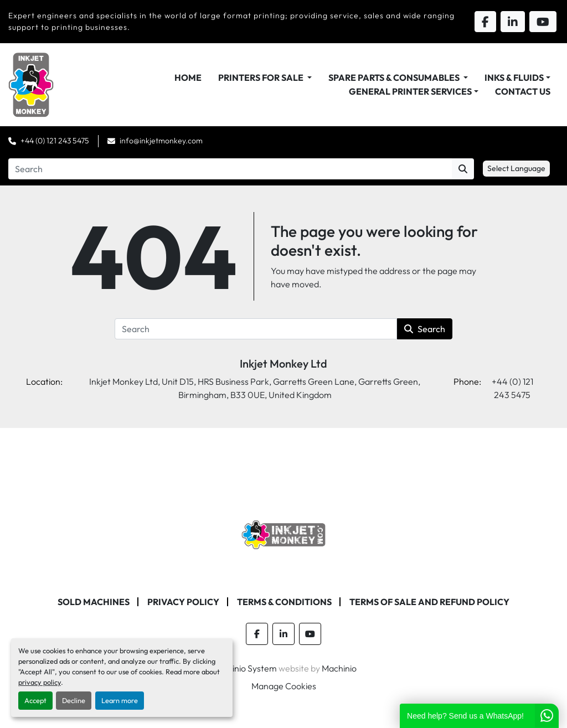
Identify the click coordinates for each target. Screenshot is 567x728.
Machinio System (244, 668)
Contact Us (523, 91)
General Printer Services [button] (410, 91)
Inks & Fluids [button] (514, 78)
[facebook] (257, 634)
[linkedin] (283, 634)
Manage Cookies (284, 686)
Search (425, 329)
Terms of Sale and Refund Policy (429, 602)
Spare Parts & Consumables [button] (395, 78)
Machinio (339, 668)
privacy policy (40, 682)
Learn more (120, 700)
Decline (74, 700)
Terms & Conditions (284, 602)
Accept (35, 700)
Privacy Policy (183, 602)
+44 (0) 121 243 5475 (55, 141)
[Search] (230, 169)
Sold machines (94, 602)
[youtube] (310, 634)
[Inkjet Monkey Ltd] (284, 534)
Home (188, 78)
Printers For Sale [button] (262, 78)
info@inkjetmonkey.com (161, 141)
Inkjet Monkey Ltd (283, 363)
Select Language (516, 168)
